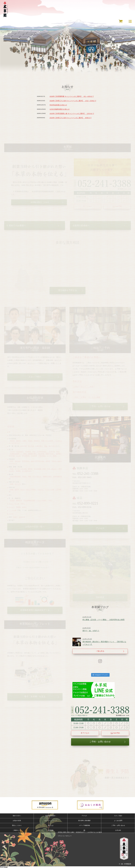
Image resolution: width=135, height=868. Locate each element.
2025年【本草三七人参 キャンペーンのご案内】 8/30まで (71, 118)
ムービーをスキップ (68, 64)
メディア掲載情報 (84, 825)
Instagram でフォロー (100, 675)
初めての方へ (17, 816)
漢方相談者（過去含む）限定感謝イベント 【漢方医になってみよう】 (105, 642)
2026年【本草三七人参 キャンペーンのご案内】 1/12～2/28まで (73, 101)
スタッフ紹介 (118, 816)
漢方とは (51, 825)
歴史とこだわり (17, 825)
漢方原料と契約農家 (84, 821)
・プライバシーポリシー (64, 836)
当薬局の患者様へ (51, 816)
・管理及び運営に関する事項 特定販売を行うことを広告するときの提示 (79, 832)
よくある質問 (118, 821)
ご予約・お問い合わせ (100, 742)
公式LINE (118, 830)
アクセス (86, 733)
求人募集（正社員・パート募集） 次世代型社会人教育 (105, 618)
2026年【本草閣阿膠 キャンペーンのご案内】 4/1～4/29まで (72, 96)
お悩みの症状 (17, 821)
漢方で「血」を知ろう (105, 629)
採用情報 (51, 830)
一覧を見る (100, 651)
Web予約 (117, 733)
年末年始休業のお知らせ (58, 105)
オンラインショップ (51, 821)
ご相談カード (17, 830)
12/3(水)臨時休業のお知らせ (60, 109)
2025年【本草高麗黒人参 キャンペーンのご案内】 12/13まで (72, 114)
